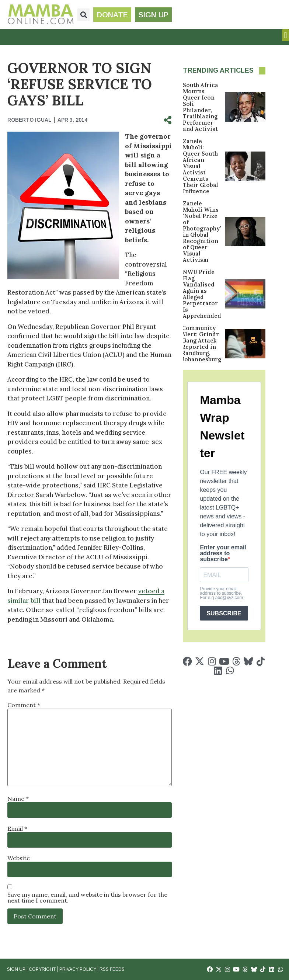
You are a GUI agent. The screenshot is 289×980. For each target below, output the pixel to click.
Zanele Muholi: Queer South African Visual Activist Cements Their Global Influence (201, 166)
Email (17, 828)
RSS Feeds (112, 969)
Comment (24, 705)
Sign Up (16, 969)
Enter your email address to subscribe (223, 553)
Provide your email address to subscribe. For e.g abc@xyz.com (221, 593)
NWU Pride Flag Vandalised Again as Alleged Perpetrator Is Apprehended (202, 294)
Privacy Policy (77, 969)
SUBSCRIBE (224, 613)
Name (18, 799)
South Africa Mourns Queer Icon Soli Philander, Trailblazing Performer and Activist (201, 107)
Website (19, 858)
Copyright (42, 969)
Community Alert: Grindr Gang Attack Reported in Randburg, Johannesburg (201, 344)
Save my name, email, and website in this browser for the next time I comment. (87, 897)
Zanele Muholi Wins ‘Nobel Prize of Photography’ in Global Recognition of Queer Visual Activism (202, 232)
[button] (83, 15)
